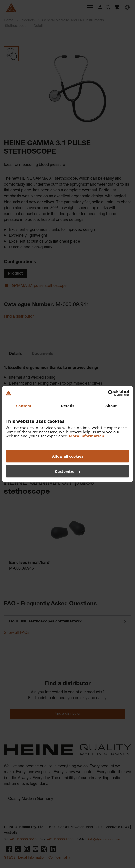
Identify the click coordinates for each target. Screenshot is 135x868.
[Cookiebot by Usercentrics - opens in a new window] (108, 393)
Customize (68, 471)
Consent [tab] (24, 406)
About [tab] (111, 406)
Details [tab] (67, 406)
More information (87, 436)
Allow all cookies (68, 456)
